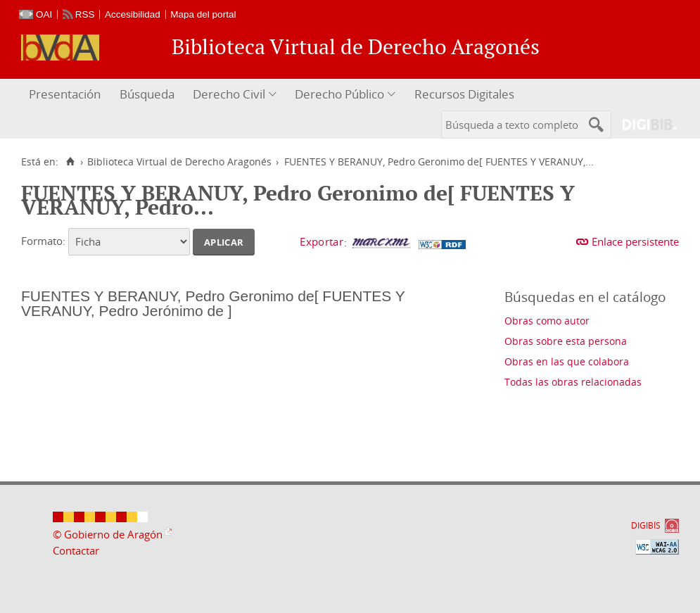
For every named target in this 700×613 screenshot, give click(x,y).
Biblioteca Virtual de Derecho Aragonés (179, 162)
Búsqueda (147, 94)
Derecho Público (339, 94)
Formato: (43, 241)
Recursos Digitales (464, 94)
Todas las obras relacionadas (573, 382)
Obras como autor (547, 321)
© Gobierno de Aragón (108, 534)
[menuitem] (66, 95)
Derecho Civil (229, 94)
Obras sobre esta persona (566, 341)
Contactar (76, 550)
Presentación (65, 94)
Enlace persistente (635, 241)
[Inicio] (70, 162)
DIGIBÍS (646, 525)
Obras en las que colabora (567, 361)
